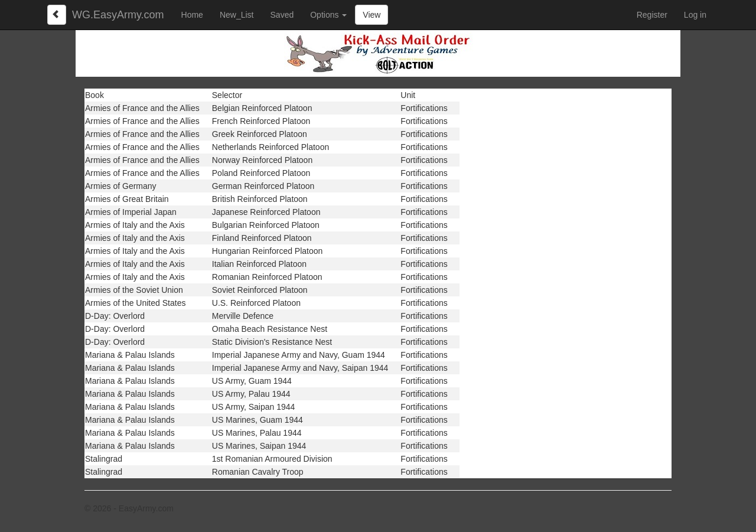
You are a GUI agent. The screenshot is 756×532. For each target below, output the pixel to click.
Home (192, 15)
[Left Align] (57, 15)
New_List (237, 15)
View (372, 15)
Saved (282, 15)
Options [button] (328, 15)
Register (652, 15)
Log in (695, 15)
